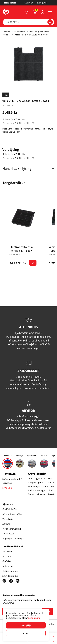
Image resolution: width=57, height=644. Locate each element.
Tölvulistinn (28, 3)
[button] (26, 625)
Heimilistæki (11, 3)
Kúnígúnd (42, 3)
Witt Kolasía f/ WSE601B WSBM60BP (31, 35)
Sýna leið (8, 488)
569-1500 (7, 483)
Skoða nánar (35, 618)
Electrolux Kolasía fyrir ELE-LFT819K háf (21, 251)
